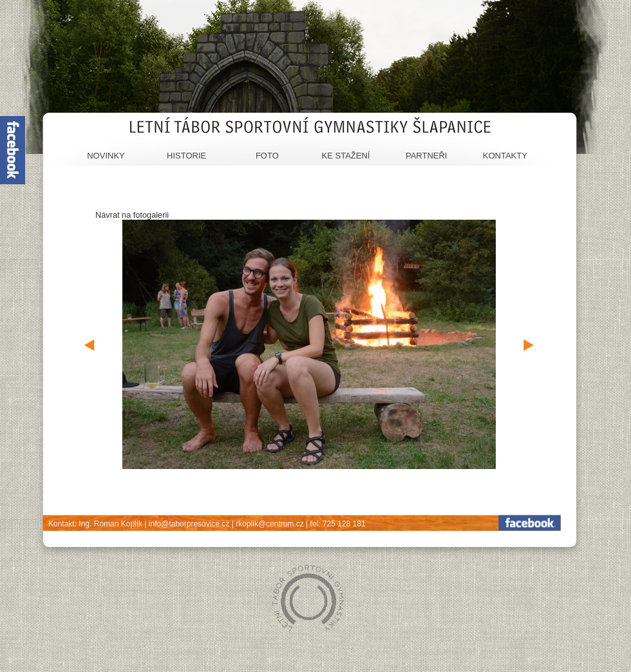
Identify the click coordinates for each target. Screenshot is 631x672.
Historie (186, 156)
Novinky (106, 156)
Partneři (427, 156)
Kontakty (505, 156)
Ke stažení (346, 156)
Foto (267, 156)
